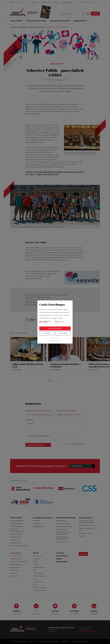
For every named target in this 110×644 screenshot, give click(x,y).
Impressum (51, 341)
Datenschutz (58, 341)
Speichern (63, 333)
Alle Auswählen (55, 328)
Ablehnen (47, 333)
